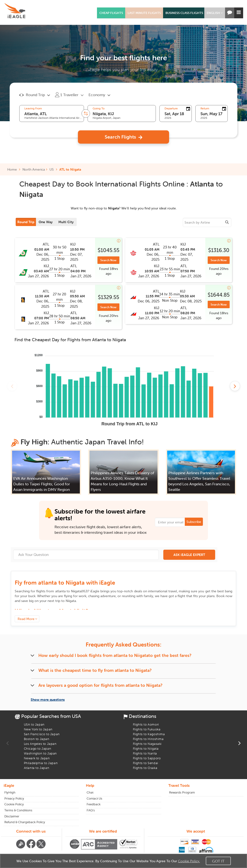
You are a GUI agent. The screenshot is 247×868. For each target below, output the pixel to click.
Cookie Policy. (189, 861)
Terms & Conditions (18, 810)
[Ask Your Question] (86, 555)
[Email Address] (179, 522)
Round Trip (26, 222)
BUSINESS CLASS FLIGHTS (184, 13)
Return (205, 108)
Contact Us (94, 798)
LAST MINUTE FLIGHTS (144, 13)
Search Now (108, 260)
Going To (99, 108)
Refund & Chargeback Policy (25, 822)
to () (72, 591)
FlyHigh (10, 792)
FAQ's (91, 810)
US (52, 169)
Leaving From (33, 108)
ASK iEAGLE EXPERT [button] (189, 555)
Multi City (66, 222)
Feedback (94, 804)
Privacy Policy (14, 798)
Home (14, 169)
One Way (46, 222)
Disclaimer (12, 816)
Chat (90, 792)
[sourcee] (207, 222)
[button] (215, 13)
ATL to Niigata (70, 169)
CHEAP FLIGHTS (111, 13)
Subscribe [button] (194, 522)
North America (34, 169)
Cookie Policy (14, 804)
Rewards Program (182, 792)
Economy (97, 95)
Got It (218, 861)
